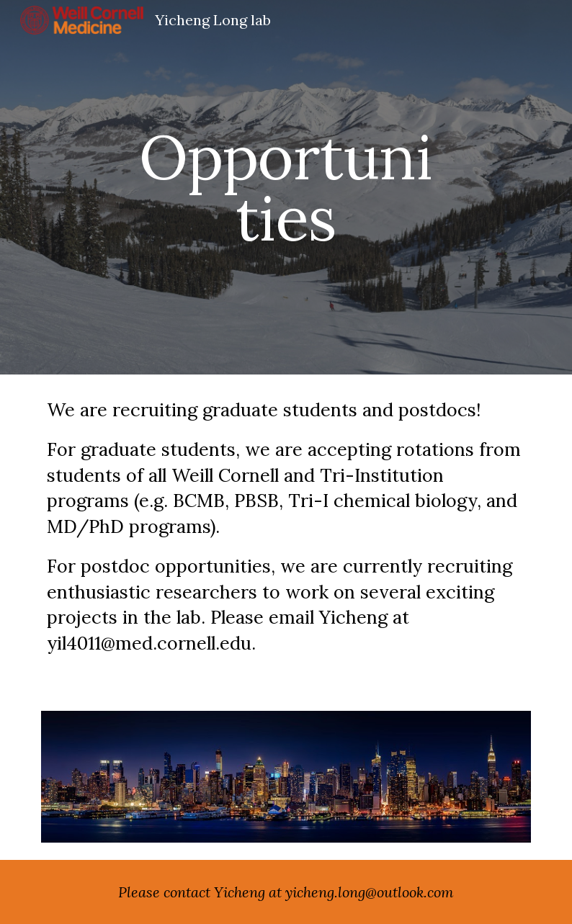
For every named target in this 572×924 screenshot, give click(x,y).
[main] (286, 188)
